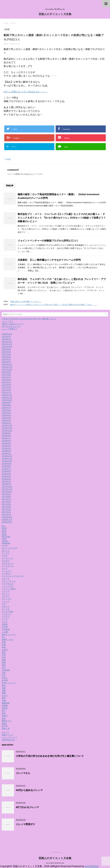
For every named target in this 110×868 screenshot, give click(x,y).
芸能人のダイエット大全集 (55, 14)
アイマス (6, 553)
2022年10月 (7, 347)
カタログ (6, 561)
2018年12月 (7, 456)
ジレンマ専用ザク (10, 329)
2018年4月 (6, 476)
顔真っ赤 (6, 729)
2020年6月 (6, 410)
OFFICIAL (6, 537)
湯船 (4, 690)
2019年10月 (7, 431)
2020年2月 (6, 420)
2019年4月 (6, 446)
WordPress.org (8, 740)
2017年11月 (7, 489)
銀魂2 (4, 723)
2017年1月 (6, 515)
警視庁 (5, 716)
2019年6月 (6, 441)
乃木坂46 (6, 629)
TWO (4, 539)
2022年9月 (6, 349)
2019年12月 (7, 426)
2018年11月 (7, 459)
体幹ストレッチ (9, 635)
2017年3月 (6, 509)
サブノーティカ (9, 581)
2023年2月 (6, 337)
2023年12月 (7, 334)
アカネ (5, 556)
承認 (4, 665)
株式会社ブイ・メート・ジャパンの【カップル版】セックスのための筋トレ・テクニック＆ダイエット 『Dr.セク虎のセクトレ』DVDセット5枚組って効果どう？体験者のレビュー (62, 218)
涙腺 (4, 688)
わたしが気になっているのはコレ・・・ (25, 92)
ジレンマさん (8, 321)
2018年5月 (6, 474)
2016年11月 (7, 520)
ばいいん (6, 551)
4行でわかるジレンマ (11, 326)
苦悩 (4, 713)
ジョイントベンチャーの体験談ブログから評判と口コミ (48, 241)
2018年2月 (6, 481)
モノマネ (6, 609)
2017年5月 (6, 504)
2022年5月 (6, 352)
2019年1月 (6, 453)
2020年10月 (7, 400)
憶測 (4, 662)
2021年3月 (6, 387)
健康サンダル (8, 640)
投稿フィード (8, 735)
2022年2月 (6, 359)
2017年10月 (7, 492)
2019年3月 (6, 448)
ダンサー (6, 596)
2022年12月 (7, 342)
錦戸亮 (5, 726)
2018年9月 (6, 464)
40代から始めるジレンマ (13, 324)
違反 (4, 718)
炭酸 (4, 693)
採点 (4, 668)
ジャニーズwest (9, 589)
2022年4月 (6, 354)
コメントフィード (10, 737)
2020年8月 (6, 405)
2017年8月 (6, 497)
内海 (4, 645)
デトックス (7, 599)
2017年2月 (6, 512)
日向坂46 (6, 670)
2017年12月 (7, 487)
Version (5, 541)
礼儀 (4, 701)
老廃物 (5, 706)
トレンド (6, 601)
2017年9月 (6, 494)
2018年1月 (6, 484)
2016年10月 (7, 522)
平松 (4, 657)
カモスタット (8, 563)
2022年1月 (6, 362)
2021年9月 (6, 372)
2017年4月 (6, 507)
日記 (4, 675)
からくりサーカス (10, 548)
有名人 (5, 678)
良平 (4, 711)
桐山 (4, 685)
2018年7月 (6, 469)
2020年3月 (6, 418)
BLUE (4, 528)
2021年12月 (7, 365)
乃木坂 (5, 627)
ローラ (5, 622)
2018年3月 (6, 479)
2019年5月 (6, 443)
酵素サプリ (7, 721)
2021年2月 (6, 390)
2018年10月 (7, 461)
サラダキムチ (8, 584)
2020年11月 (7, 398)
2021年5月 (6, 382)
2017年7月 (6, 499)
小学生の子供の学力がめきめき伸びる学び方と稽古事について (29, 319)
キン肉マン (7, 573)
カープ (5, 568)
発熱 (4, 698)
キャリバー (7, 571)
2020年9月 (6, 403)
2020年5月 (6, 413)
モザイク (6, 607)
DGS (4, 532)
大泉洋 (5, 650)
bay (3, 526)
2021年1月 (6, 392)
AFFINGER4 (92, 866)
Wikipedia (6, 543)
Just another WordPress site (55, 863)
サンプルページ (57, 852)
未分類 (8, 159)
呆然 (4, 647)
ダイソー (6, 594)
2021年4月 (6, 385)
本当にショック (9, 683)
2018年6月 (6, 471)
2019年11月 (7, 428)
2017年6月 (6, 502)
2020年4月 (6, 415)
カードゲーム (8, 566)
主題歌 (5, 624)
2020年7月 (6, 408)
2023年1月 (6, 339)
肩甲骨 (5, 708)
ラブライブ (7, 614)
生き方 (5, 696)
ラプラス (6, 617)
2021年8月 (6, 375)
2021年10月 (7, 370)
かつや (5, 546)
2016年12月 (7, 517)
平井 (4, 655)
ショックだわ (8, 586)
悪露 (4, 660)
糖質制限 (6, 703)
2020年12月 (7, 395)
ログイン (29, 174)
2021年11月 (7, 367)
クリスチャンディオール (13, 576)
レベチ (5, 619)
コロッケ (6, 579)
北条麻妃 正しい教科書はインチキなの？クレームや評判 (49, 260)
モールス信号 (8, 612)
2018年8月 (6, 466)
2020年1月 (6, 423)
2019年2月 (6, 451)
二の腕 (5, 632)
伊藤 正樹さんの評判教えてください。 (26, 302)
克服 (4, 642)
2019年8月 (6, 436)
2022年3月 (6, 357)
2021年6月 (6, 380)
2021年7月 (6, 377)
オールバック (8, 558)
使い (4, 637)
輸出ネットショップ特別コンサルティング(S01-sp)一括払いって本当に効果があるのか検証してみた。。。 (54, 305)
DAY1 (4, 530)
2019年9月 (6, 433)
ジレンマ (6, 591)
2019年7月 (6, 438)
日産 (4, 673)
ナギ (4, 604)
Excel (4, 534)
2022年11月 (7, 344)
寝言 (4, 652)
